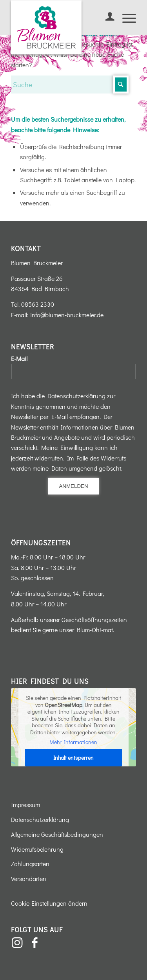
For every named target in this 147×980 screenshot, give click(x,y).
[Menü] (125, 18)
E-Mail (19, 359)
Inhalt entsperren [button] (73, 758)
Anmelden (73, 486)
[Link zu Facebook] (34, 943)
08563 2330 (38, 304)
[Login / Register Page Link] (106, 18)
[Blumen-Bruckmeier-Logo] (46, 27)
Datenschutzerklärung (40, 819)
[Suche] (70, 85)
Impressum (25, 805)
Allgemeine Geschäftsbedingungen (57, 834)
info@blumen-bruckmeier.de (67, 315)
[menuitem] (106, 18)
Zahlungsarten (30, 864)
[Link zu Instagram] (17, 943)
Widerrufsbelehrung (37, 849)
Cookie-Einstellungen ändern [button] (49, 903)
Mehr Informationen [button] (74, 742)
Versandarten (29, 878)
